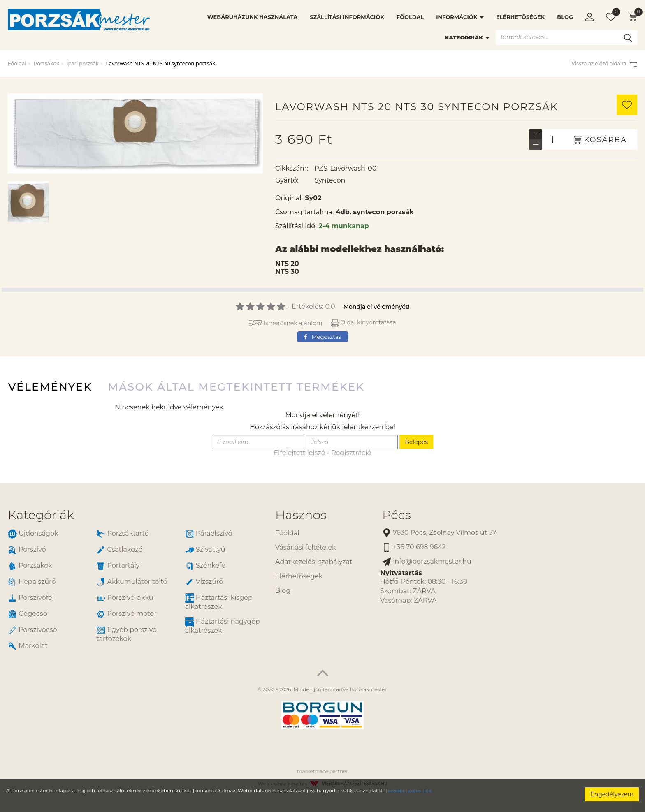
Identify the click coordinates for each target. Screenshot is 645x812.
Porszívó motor (126, 614)
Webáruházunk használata (252, 17)
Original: (289, 198)
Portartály (118, 566)
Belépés (416, 442)
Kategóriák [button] (41, 515)
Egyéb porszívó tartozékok (126, 634)
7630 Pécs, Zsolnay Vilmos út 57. (440, 533)
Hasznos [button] (301, 515)
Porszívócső (32, 630)
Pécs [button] (397, 515)
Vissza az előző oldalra (604, 64)
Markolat (28, 646)
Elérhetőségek (520, 17)
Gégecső (28, 614)
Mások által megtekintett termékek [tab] (236, 387)
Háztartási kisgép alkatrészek (219, 602)
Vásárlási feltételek (306, 547)
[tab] (135, 515)
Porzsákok (46, 64)
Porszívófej (31, 598)
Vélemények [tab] (50, 387)
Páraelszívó (209, 534)
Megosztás (322, 337)
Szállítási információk (347, 17)
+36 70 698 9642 (414, 547)
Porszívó (27, 550)
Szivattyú (205, 550)
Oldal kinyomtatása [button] (363, 322)
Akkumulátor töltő (132, 582)
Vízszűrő (204, 582)
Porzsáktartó (122, 534)
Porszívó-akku (125, 598)
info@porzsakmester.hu (427, 562)
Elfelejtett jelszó (299, 453)
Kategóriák (467, 37)
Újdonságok (33, 534)
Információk (460, 17)
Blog (565, 17)
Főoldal (410, 17)
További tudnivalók (408, 790)
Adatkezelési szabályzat (314, 562)
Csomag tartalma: (304, 212)
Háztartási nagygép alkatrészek (223, 626)
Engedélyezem (612, 794)
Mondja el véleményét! (377, 307)
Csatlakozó (119, 550)
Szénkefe (205, 566)
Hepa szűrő (32, 582)
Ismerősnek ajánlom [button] (285, 323)
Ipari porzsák (83, 64)
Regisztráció (351, 453)
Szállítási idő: (296, 226)
